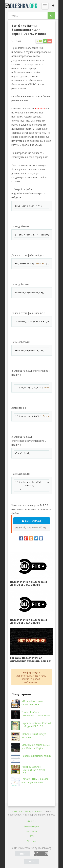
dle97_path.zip (32, 521)
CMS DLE (17, 811)
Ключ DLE (32, 821)
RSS (32, 836)
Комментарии (32, 826)
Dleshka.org (22, 6)
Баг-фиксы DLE (33, 811)
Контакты (32, 831)
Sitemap (32, 841)
